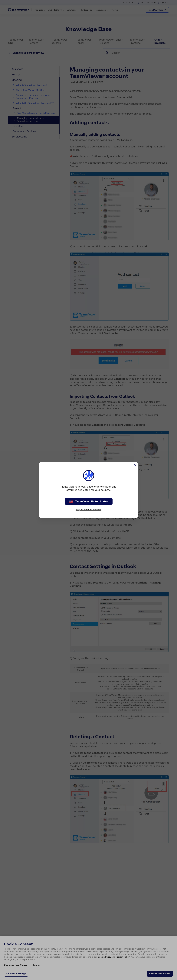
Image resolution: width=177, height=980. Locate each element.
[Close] (135, 465)
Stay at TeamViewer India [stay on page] (88, 510)
